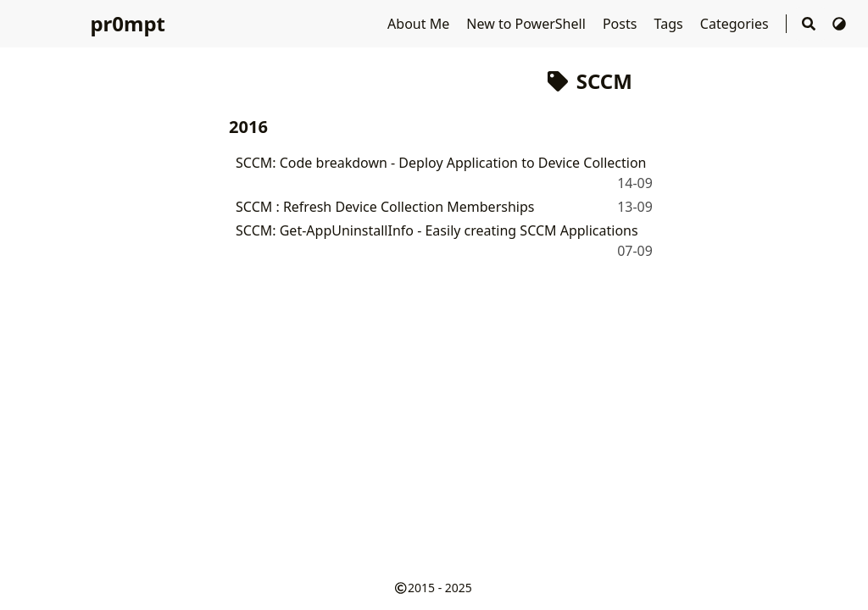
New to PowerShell (528, 24)
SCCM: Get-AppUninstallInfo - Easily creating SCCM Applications (437, 230)
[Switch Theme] (839, 24)
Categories (736, 24)
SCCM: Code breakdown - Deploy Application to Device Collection (441, 163)
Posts (622, 24)
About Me (420, 24)
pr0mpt (128, 23)
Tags (670, 24)
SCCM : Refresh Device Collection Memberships (385, 207)
